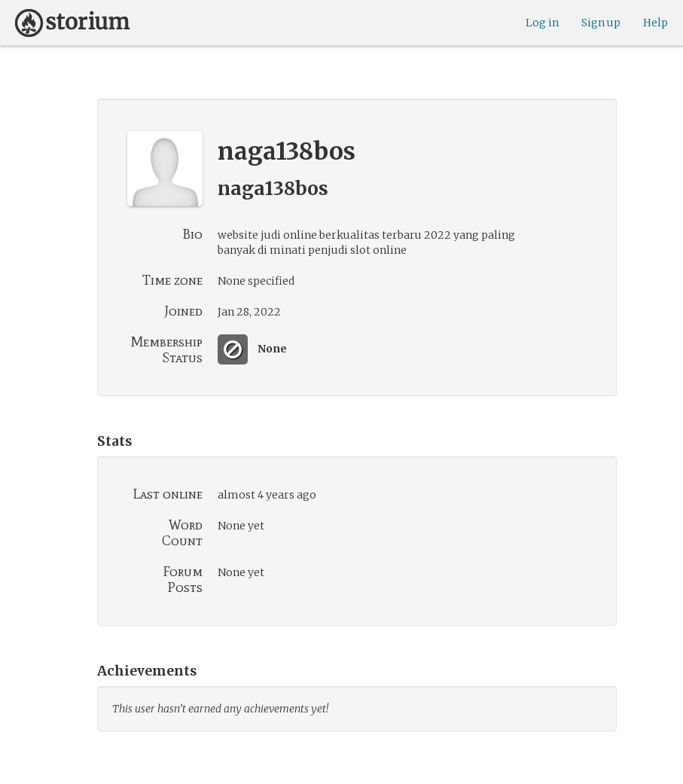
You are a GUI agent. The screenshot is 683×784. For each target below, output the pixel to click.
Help (656, 23)
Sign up (601, 23)
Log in (542, 23)
